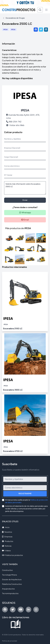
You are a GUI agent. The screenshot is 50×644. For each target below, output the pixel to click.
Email (25, 220)
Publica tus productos (12, 555)
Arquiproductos (8, 589)
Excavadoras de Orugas (15, 18)
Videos (6, 551)
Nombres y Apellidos (12, 139)
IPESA (13, 30)
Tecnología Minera (9, 575)
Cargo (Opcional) (11, 157)
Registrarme (25, 494)
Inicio (6, 527)
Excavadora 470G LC (13, 451)
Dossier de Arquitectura (12, 580)
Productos (8, 541)
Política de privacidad (10, 641)
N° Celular (8, 175)
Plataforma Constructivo (12, 584)
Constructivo (7, 570)
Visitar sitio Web (15, 125)
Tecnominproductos (10, 593)
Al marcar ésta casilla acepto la (27, 501)
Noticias (7, 546)
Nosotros (7, 532)
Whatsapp (25, 212)
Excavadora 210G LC (13, 329)
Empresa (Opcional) (12, 148)
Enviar (25, 200)
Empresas (7, 537)
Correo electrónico (12, 166)
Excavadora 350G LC (13, 390)
